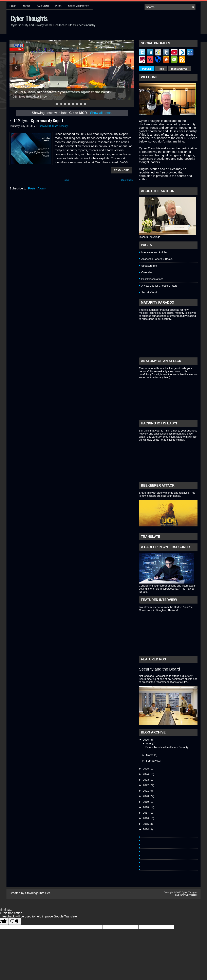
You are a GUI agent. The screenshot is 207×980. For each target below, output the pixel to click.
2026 (146, 740)
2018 (146, 807)
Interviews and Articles (154, 252)
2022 (146, 785)
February (152, 761)
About (26, 6)
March (150, 755)
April (149, 744)
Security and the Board (159, 669)
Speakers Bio (149, 266)
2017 (146, 813)
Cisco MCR (45, 126)
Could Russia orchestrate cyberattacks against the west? (62, 92)
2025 (146, 769)
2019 (146, 802)
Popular (147, 69)
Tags (161, 69)
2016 (146, 818)
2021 (146, 791)
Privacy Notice (190, 895)
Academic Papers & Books (157, 259)
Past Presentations (152, 279)
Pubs (58, 6)
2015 (146, 824)
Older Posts (127, 180)
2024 (146, 774)
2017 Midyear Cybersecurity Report (36, 120)
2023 (146, 780)
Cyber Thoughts (29, 18)
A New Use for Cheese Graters (159, 286)
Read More (121, 170)
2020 (146, 796)
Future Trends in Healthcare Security (167, 747)
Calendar (43, 6)
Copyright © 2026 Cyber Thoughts (181, 892)
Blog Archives (179, 69)
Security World (150, 292)
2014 (146, 829)
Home (13, 6)
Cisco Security (60, 126)
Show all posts (101, 113)
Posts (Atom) (37, 188)
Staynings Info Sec (38, 893)
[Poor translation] (15, 921)
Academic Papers (79, 6)
